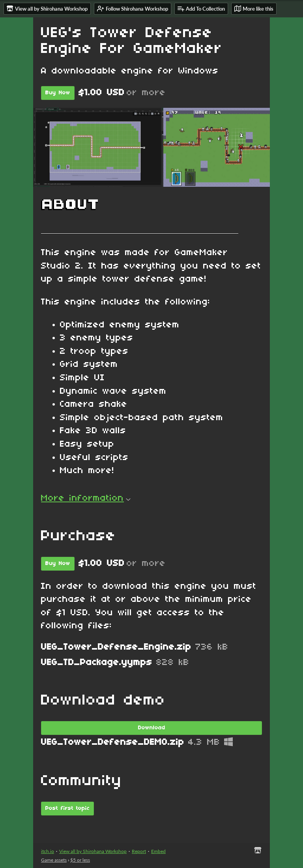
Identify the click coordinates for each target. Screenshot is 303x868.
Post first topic (67, 809)
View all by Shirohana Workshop (93, 851)
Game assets (54, 860)
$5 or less (80, 860)
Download (152, 728)
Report (139, 851)
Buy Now (58, 93)
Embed (158, 851)
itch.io (48, 851)
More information (86, 498)
